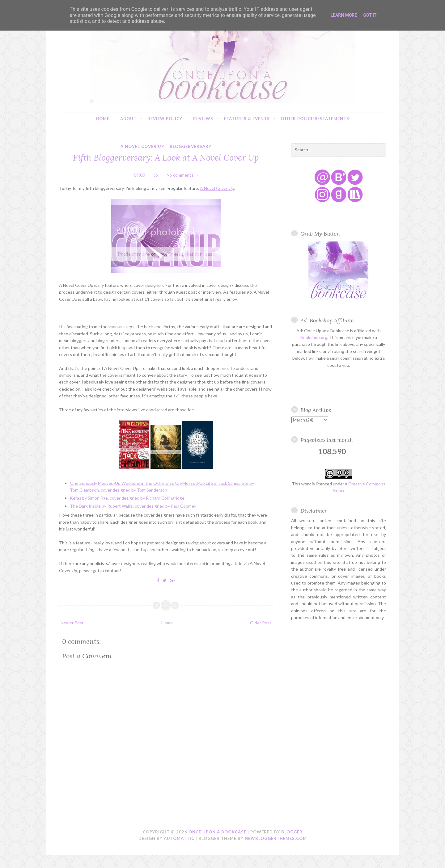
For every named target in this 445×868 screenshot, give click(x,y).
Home (103, 119)
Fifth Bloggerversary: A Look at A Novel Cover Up (166, 157)
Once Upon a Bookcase (217, 832)
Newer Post (72, 623)
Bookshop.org (314, 337)
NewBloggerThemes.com (276, 838)
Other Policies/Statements (315, 119)
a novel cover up (142, 146)
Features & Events (247, 119)
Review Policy (165, 119)
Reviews (203, 119)
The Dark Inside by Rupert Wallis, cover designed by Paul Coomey (133, 506)
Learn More (344, 15)
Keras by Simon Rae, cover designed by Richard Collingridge (127, 498)
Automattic (179, 838)
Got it (370, 15)
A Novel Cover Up (217, 188)
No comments (180, 175)
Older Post (261, 623)
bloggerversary (191, 146)
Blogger (292, 832)
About (128, 119)
